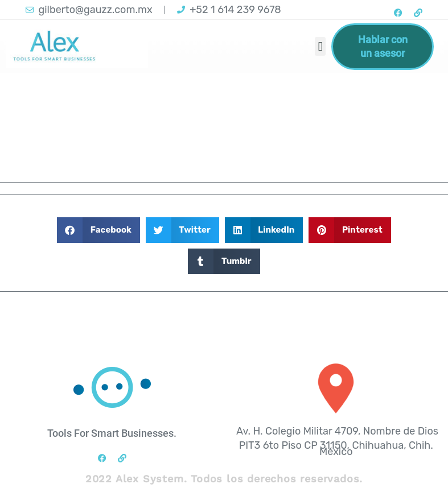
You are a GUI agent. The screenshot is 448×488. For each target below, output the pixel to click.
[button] (320, 46)
